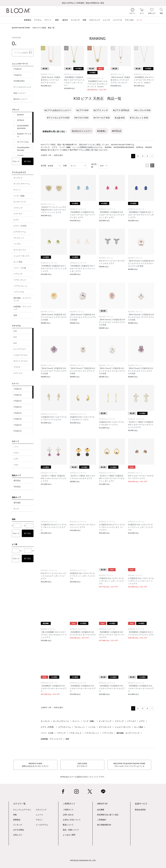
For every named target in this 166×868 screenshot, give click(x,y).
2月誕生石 (18, 395)
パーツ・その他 (20, 268)
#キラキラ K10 (81, 118)
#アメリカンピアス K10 (58, 118)
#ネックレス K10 (142, 110)
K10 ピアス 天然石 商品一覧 (44, 28)
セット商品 (18, 262)
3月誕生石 (18, 401)
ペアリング (18, 274)
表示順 (43, 166)
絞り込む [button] (28, 161)
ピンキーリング (20, 202)
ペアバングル (19, 292)
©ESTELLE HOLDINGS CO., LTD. (83, 860)
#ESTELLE (117, 131)
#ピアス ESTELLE (121, 110)
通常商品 (17, 481)
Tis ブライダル (23, 142)
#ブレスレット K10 (139, 118)
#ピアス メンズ (101, 110)
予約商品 (17, 487)
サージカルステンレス (22, 87)
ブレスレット (19, 238)
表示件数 (94, 166)
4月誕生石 (18, 69)
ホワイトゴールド (21, 361)
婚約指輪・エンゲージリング (22, 299)
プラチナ (17, 367)
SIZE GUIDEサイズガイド (82, 765)
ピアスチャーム (20, 232)
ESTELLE (21, 120)
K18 (15, 331)
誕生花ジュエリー (21, 99)
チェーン (17, 190)
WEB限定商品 (19, 81)
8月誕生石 (18, 431)
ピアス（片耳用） (21, 226)
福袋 (15, 315)
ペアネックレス (20, 280)
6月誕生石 (18, 419)
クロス (16, 453)
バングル (17, 244)
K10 (15, 343)
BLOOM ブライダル (24, 135)
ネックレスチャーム (21, 184)
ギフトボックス (20, 250)
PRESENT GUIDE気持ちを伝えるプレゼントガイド (35, 765)
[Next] (152, 156)
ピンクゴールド (20, 349)
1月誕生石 (18, 389)
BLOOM (20, 115)
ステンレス (18, 373)
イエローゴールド (21, 355)
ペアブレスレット (21, 286)
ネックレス (18, 178)
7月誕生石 (18, 425)
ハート (16, 447)
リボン (16, 465)
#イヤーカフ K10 (102, 118)
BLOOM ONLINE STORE (21, 28)
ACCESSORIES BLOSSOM (23, 127)
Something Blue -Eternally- (24, 149)
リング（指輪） (20, 196)
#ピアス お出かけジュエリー (58, 110)
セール (16, 509)
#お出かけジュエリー (82, 131)
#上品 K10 (120, 118)
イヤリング (18, 208)
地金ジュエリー (20, 93)
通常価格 (17, 503)
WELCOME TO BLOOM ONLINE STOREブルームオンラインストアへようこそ (129, 765)
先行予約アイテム (77, 150)
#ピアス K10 (82, 110)
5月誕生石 (18, 75)
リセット (16, 161)
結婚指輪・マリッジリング (22, 308)
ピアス (16, 220)
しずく (16, 459)
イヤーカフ (18, 214)
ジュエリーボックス (21, 256)
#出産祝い (102, 131)
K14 (15, 337)
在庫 (65, 166)
